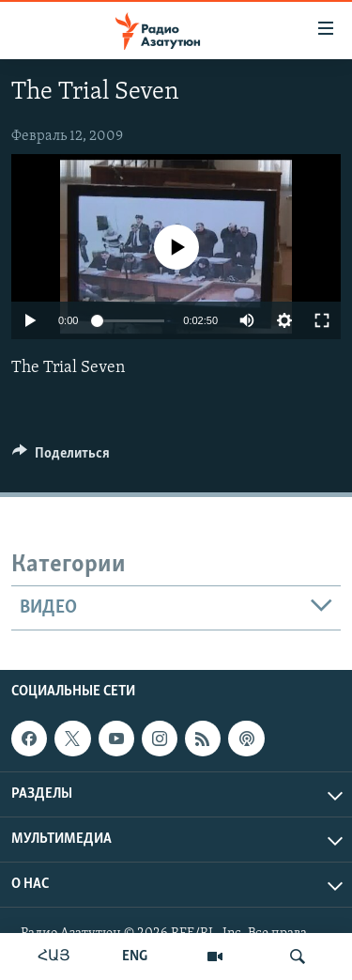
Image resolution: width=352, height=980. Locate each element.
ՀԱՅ (54, 957)
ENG (135, 957)
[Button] (61, 458)
